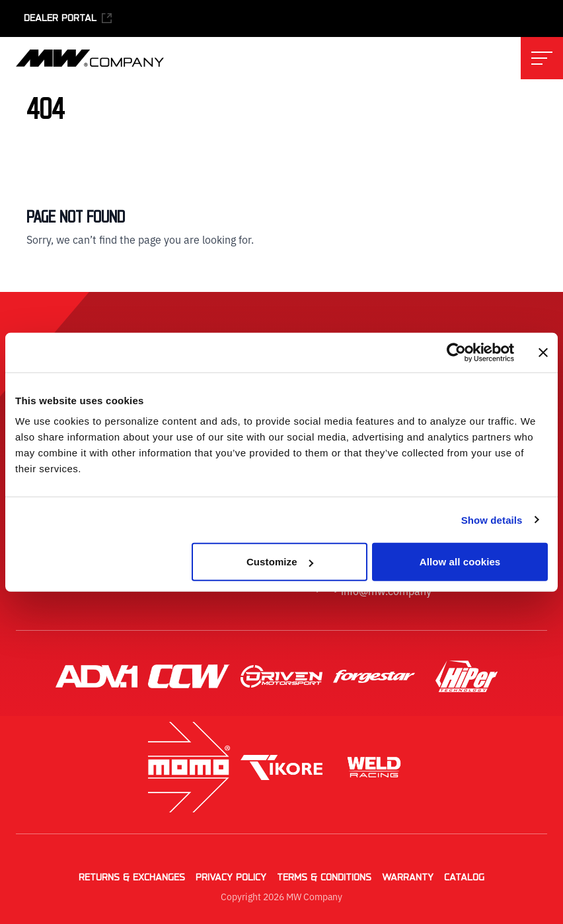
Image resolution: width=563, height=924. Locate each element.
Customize (280, 562)
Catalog (464, 878)
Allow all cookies (460, 562)
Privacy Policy (231, 878)
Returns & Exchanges (132, 878)
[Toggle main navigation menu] (542, 58)
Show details (492, 519)
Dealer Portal (68, 18)
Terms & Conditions (324, 878)
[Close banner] (543, 352)
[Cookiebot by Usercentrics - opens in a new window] (456, 352)
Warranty (408, 878)
